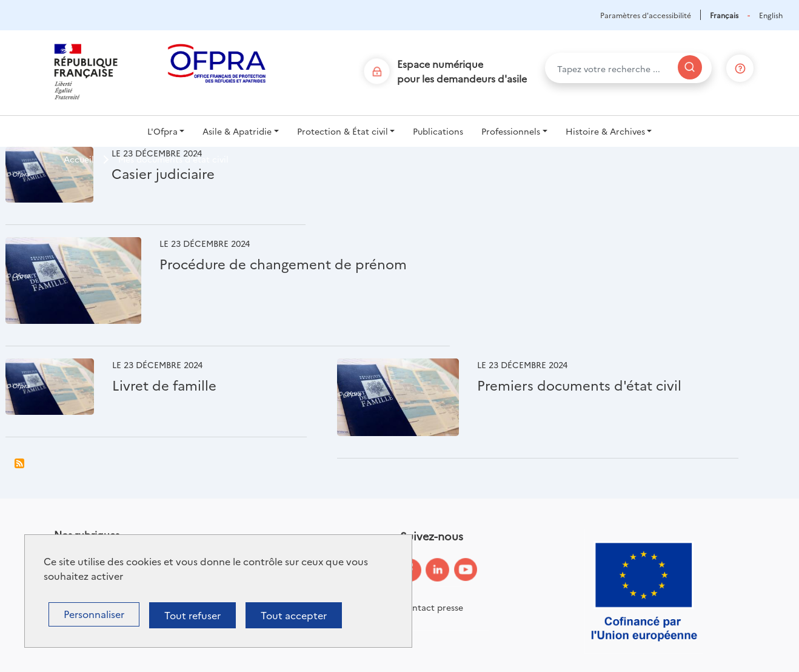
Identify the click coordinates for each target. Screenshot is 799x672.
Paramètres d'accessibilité (646, 15)
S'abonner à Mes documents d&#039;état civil (19, 463)
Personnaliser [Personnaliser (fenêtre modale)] (94, 614)
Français (724, 15)
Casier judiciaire (163, 173)
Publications (438, 131)
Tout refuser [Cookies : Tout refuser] (192, 615)
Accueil (79, 159)
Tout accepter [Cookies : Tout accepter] (294, 615)
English (771, 15)
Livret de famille (164, 385)
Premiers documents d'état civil (579, 385)
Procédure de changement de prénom (283, 264)
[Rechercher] (690, 67)
